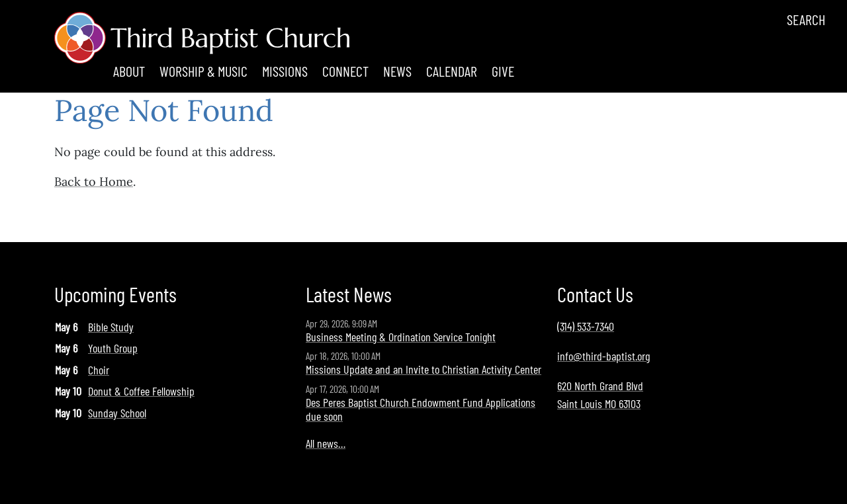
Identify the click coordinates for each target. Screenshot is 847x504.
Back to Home (94, 182)
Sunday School (117, 413)
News (397, 71)
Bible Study (111, 327)
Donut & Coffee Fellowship (141, 391)
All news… (326, 443)
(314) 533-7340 (586, 326)
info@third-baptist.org (603, 356)
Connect (345, 71)
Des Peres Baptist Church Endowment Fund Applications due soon (421, 409)
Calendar (452, 71)
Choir (99, 370)
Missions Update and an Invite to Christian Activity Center (423, 369)
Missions (285, 71)
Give (503, 71)
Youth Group (113, 348)
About (129, 71)
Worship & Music (203, 71)
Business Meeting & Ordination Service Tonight (401, 337)
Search (806, 19)
